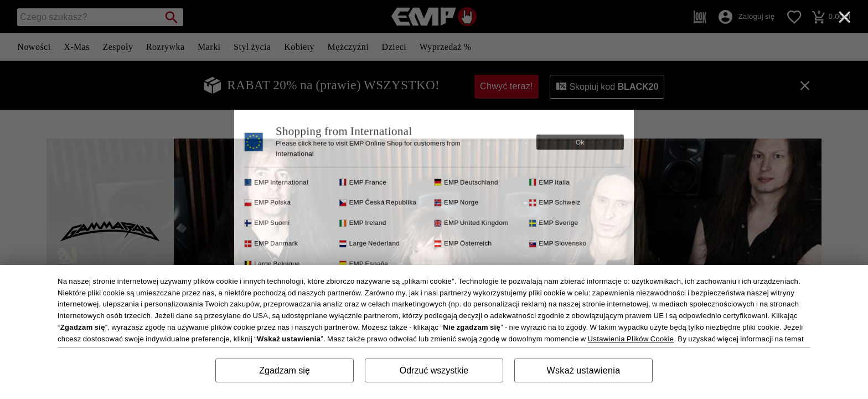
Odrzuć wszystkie (434, 370)
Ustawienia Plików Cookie (631, 339)
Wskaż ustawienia (584, 370)
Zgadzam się (285, 370)
